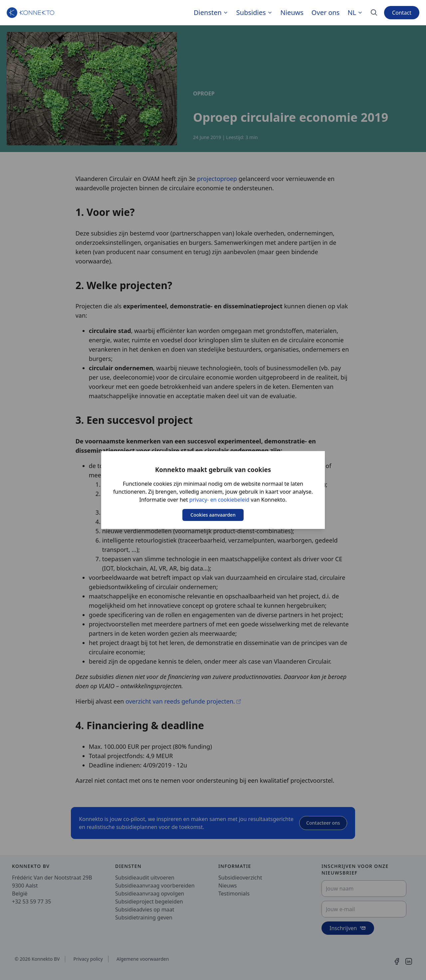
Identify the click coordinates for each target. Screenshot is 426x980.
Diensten (208, 12)
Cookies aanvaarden (213, 515)
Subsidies (251, 12)
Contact (402, 13)
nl (355, 12)
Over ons (326, 12)
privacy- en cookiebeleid (219, 500)
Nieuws (292, 12)
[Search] (374, 13)
